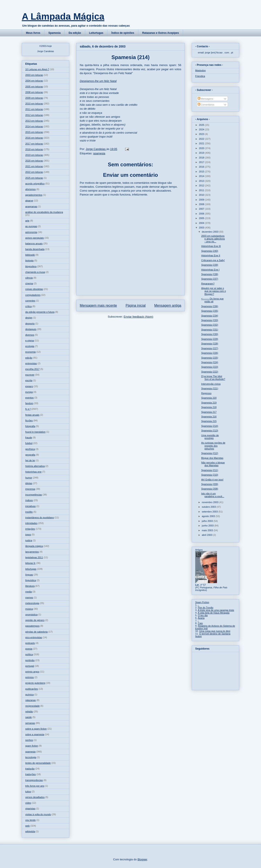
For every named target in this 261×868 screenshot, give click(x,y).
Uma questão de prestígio (210, 437)
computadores (33, 295)
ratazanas (31, 700)
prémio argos (32, 672)
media (29, 592)
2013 (202, 181)
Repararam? (208, 284)
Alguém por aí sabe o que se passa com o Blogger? (213, 291)
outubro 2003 (209, 507)
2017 (202, 162)
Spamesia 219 (209, 403)
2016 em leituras (34, 138)
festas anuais (32, 415)
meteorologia (32, 603)
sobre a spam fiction (36, 729)
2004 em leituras (34, 81)
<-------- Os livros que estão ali (212, 300)
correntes (30, 301)
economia (31, 352)
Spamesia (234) (210, 316)
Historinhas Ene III (211, 246)
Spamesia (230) (210, 334)
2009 (202, 200)
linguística (31, 580)
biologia (29, 260)
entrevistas (31, 363)
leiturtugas (31, 569)
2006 (202, 214)
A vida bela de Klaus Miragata (214, 613)
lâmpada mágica (34, 546)
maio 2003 (208, 530)
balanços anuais (34, 243)
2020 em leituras (34, 161)
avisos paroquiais (35, 238)
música (29, 609)
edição (29, 358)
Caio (200, 623)
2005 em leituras (34, 87)
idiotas (29, 483)
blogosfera (31, 266)
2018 (202, 158)
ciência (29, 278)
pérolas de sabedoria (36, 632)
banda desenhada (35, 249)
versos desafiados (35, 797)
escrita (29, 380)
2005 (202, 218)
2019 (202, 153)
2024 (202, 129)
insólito (29, 512)
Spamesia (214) (210, 426)
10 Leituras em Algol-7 (37, 69)
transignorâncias (34, 780)
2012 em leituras (34, 115)
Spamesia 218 (209, 407)
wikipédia (30, 831)
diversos (30, 335)
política (29, 654)
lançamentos (32, 552)
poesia (29, 649)
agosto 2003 (209, 516)
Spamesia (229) (210, 339)
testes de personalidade (38, 763)
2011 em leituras (34, 109)
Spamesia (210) (210, 475)
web (27, 826)
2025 (202, 125)
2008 (202, 204)
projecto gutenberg (35, 683)
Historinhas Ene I (210, 270)
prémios (30, 677)
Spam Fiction (202, 602)
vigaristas (30, 808)
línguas (29, 575)
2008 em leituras (34, 92)
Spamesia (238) (210, 274)
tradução (30, 769)
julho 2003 (208, 521)
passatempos (32, 626)
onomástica (31, 614)
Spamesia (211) (210, 470)
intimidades (31, 523)
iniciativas (31, 506)
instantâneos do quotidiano (40, 517)
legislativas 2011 (34, 557)
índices (29, 500)
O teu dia (203, 615)
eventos (30, 398)
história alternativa (35, 466)
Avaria (201, 618)
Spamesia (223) (210, 367)
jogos (28, 534)
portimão (30, 660)
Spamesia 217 (209, 412)
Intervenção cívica (211, 384)
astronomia (31, 232)
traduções (31, 774)
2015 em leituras (34, 132)
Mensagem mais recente (98, 306)
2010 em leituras (34, 104)
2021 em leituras (34, 166)
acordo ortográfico (35, 184)
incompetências (34, 495)
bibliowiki (30, 255)
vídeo (28, 803)
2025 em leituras (34, 178)
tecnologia (31, 757)
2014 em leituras (34, 126)
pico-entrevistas (34, 637)
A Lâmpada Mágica (63, 16)
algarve (29, 201)
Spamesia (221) (210, 388)
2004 (202, 223)
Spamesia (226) (210, 353)
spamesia (99, 153)
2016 (202, 167)
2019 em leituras (34, 155)
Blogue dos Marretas (212, 458)
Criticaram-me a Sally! (213, 260)
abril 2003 (207, 535)
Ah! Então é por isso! (212, 480)
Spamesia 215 (209, 421)
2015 (202, 172)
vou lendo (31, 820)
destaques (31, 329)
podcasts (30, 643)
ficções (29, 420)
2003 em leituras (34, 75)
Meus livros (33, 33)
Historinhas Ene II (211, 255)
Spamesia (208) (210, 489)
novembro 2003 (210, 502)
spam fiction (32, 746)
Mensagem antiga (168, 306)
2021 (202, 143)
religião (29, 711)
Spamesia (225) (210, 358)
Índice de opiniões (123, 33)
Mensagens (205, 99)
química (30, 694)
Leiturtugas (96, 33)
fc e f (28, 409)
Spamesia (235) (210, 311)
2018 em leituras (34, 149)
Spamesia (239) (210, 265)
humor (29, 478)
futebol (29, 443)
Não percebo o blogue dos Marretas (213, 464)
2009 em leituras (34, 98)
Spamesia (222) (210, 372)
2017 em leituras (34, 144)
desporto (30, 323)
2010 (202, 195)
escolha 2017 (32, 369)
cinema (29, 283)
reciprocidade (32, 706)
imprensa (30, 489)
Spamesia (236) (210, 306)
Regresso (206, 393)
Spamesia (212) (210, 453)
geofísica (30, 449)
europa (29, 392)
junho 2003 (208, 526)
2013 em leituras (34, 121)
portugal (30, 666)
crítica (28, 306)
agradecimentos (34, 195)
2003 (202, 228)
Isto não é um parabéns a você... (213, 495)
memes (29, 597)
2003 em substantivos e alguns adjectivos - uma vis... (213, 239)
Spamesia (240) (210, 251)
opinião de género (35, 620)
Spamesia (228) (210, 344)
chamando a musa (35, 272)
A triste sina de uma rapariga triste (216, 610)
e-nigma (30, 340)
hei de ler (30, 460)
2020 (202, 148)
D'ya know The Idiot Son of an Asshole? (213, 378)
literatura (30, 586)
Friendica (200, 76)
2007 (202, 209)
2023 (202, 134)
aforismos (31, 189)
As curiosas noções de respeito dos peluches (213, 446)
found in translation (35, 432)
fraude (29, 437)
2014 (202, 176)
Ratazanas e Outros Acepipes (161, 33)
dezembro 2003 (210, 232)
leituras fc (30, 563)
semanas (30, 723)
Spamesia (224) (210, 362)
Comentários (206, 105)
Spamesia (54, 33)
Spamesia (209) (210, 484)
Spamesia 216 (209, 417)
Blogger (142, 859)
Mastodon (200, 70)
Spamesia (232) (210, 325)
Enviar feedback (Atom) (139, 317)
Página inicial (136, 306)
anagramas (31, 206)
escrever (30, 375)
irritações (30, 529)
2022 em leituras (34, 172)
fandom (29, 403)
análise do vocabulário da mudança (44, 212)
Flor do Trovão (206, 608)
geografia (30, 455)
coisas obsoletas (34, 289)
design (29, 318)
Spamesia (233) (210, 320)
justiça (29, 540)
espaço (29, 386)
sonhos (29, 740)
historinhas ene (33, 472)
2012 (202, 186)
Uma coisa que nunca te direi (215, 631)
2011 (202, 190)
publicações (32, 689)
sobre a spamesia (35, 734)
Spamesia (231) (210, 330)
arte (27, 221)
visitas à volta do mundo (38, 814)
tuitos (28, 791)
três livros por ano (35, 786)
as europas (31, 226)
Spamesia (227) (210, 348)
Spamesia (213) (210, 431)
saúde (29, 717)
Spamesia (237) (210, 279)
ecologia (30, 346)
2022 (202, 139)
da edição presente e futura (40, 312)
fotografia (30, 426)
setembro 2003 (210, 512)
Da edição (75, 33)
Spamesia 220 (209, 398)
